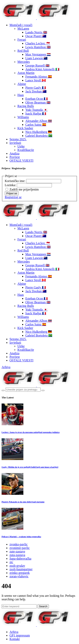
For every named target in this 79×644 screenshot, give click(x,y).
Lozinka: (11, 185)
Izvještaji (15, 143)
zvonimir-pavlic (20, 548)
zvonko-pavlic (19, 544)
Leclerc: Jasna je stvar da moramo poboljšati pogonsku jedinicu (31, 432)
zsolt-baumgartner (21, 569)
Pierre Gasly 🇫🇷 (36, 88)
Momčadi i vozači (21, 25)
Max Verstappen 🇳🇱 (38, 54)
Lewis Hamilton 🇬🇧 (38, 47)
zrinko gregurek (20, 573)
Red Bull (23, 51)
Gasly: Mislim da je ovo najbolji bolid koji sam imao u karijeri (30, 467)
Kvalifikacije (26, 150)
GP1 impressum (20, 635)
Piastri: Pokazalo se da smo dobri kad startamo (23, 502)
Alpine (22, 84)
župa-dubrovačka (20, 559)
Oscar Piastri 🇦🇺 (36, 36)
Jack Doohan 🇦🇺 (36, 91)
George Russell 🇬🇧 (37, 66)
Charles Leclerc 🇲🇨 (38, 43)
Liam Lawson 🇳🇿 (36, 58)
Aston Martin (26, 73)
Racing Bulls (26, 106)
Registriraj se (13, 197)
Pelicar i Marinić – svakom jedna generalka (21, 537)
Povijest (15, 157)
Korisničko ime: (15, 181)
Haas (21, 95)
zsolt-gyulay (17, 566)
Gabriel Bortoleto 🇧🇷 (39, 136)
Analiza (14, 153)
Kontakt (15, 639)
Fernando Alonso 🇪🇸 (39, 77)
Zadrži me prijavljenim (24, 189)
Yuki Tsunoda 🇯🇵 (36, 110)
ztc (11, 562)
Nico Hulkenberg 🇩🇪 (39, 132)
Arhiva (6, 367)
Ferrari (22, 40)
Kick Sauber (25, 128)
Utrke (21, 146)
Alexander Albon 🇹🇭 (39, 121)
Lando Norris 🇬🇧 (36, 32)
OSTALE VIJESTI (21, 161)
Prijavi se (12, 193)
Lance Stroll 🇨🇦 (36, 80)
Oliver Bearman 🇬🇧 (38, 102)
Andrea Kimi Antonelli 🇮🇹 (42, 69)
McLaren (23, 29)
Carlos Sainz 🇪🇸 (36, 125)
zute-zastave (17, 551)
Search (43, 606)
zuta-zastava (17, 555)
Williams (23, 117)
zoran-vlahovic (19, 576)
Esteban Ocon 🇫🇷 (37, 99)
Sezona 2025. (18, 139)
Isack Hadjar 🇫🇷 (36, 114)
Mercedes (24, 62)
